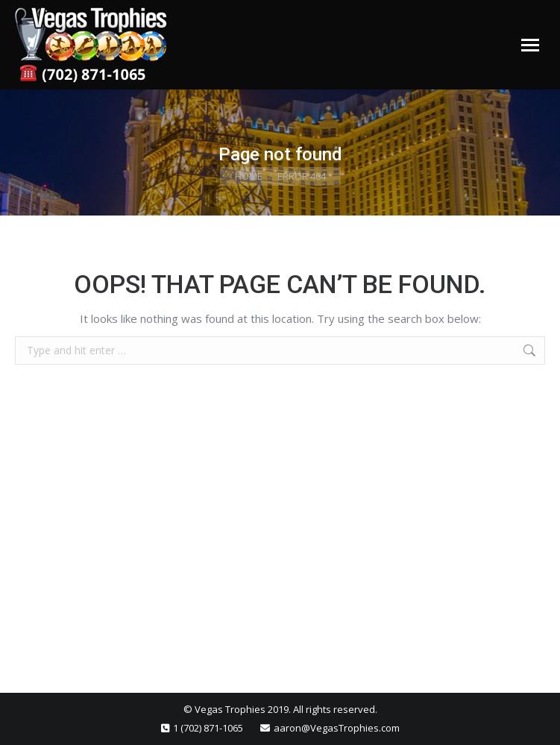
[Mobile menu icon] (530, 45)
